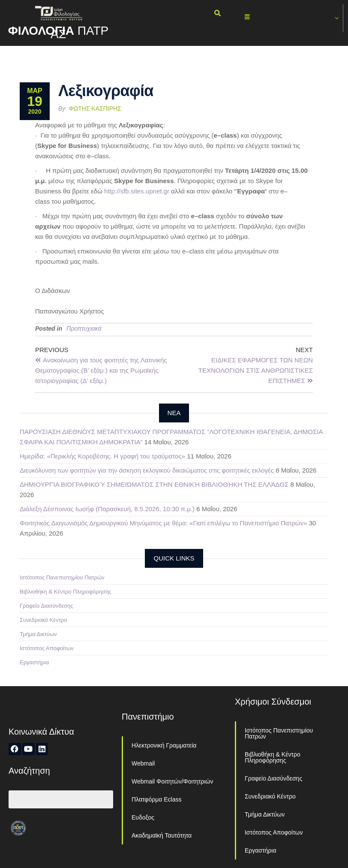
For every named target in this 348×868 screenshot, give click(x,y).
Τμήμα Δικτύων (38, 634)
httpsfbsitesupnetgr (137, 191)
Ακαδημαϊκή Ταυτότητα (162, 835)
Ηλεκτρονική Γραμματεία (164, 745)
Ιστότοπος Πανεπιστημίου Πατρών (62, 577)
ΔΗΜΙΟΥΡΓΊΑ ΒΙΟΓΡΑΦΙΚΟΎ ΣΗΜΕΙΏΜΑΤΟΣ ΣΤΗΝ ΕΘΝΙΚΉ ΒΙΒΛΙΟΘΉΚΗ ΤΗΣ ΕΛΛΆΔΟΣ (154, 484)
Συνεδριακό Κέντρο (43, 620)
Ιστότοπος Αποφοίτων (47, 648)
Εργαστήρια (34, 662)
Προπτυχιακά (84, 329)
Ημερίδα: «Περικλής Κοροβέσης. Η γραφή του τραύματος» (102, 456)
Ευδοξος (143, 817)
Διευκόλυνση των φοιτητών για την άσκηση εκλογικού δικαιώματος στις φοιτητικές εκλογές (147, 470)
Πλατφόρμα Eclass (156, 799)
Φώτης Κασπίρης (95, 108)
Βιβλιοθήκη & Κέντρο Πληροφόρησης (66, 592)
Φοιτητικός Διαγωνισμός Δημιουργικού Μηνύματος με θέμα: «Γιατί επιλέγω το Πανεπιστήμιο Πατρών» (163, 523)
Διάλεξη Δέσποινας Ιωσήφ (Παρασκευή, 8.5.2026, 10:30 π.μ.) (107, 509)
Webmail (143, 763)
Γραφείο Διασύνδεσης (46, 606)
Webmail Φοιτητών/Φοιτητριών (172, 781)
